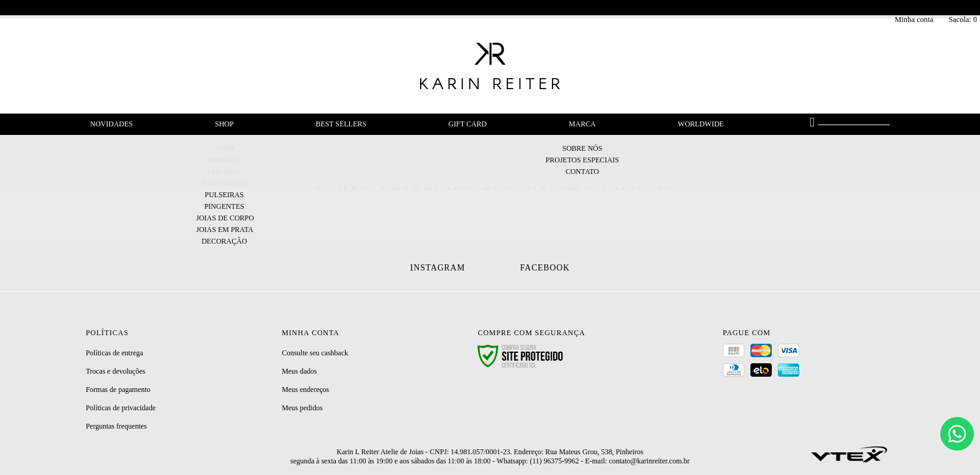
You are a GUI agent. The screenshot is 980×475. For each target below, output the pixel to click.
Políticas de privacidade (121, 408)
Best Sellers (341, 124)
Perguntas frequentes (116, 426)
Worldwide (701, 124)
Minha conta (914, 20)
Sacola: (963, 20)
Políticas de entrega (114, 353)
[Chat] (957, 434)
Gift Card (467, 124)
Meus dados (299, 371)
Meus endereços (305, 390)
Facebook (545, 268)
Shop (224, 124)
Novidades (112, 124)
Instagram (438, 268)
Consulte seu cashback (315, 353)
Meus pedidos (302, 408)
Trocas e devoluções (115, 371)
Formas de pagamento (118, 390)
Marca (583, 124)
